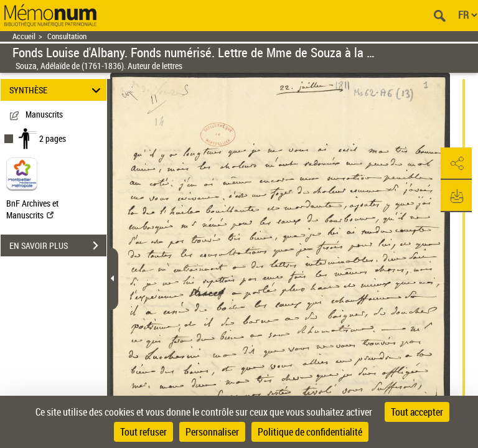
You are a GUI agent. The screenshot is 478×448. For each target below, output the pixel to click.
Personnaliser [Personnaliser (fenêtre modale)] (212, 432)
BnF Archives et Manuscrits (32, 209)
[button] (456, 164)
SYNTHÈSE (57, 90)
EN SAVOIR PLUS (58, 246)
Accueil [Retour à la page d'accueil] (24, 36)
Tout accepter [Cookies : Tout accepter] (417, 412)
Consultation (67, 36)
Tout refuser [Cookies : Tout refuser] (143, 432)
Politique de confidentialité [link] (310, 432)
